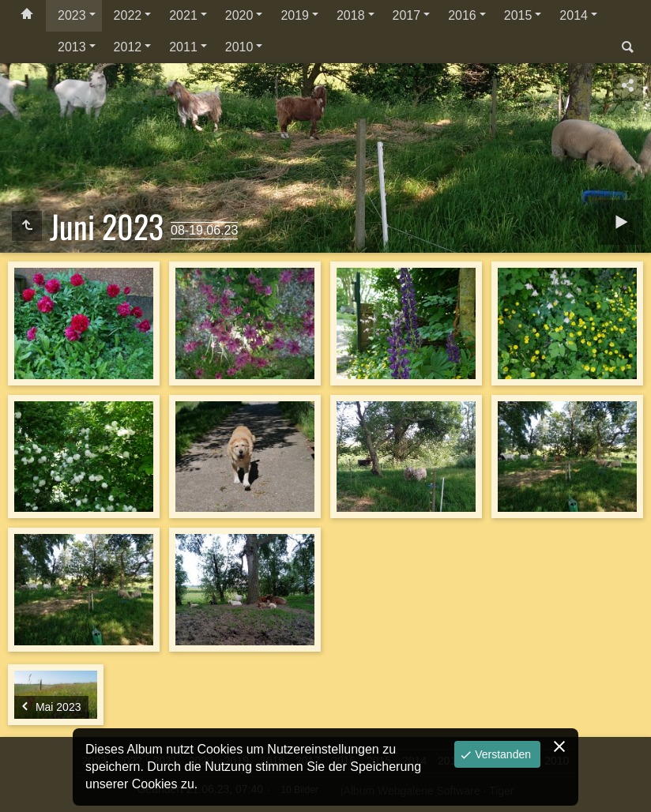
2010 (239, 47)
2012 (128, 47)
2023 (72, 15)
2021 (183, 15)
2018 (351, 15)
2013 (72, 47)
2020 (239, 15)
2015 (518, 15)
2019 (295, 15)
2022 (128, 15)
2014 (574, 15)
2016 (462, 15)
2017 (407, 15)
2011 (183, 47)
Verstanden (501, 754)
